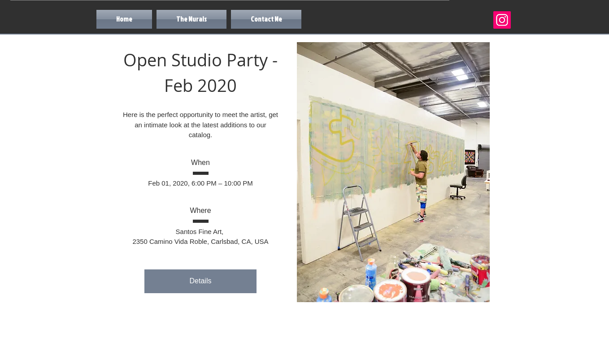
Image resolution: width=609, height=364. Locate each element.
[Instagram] (502, 20)
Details (201, 281)
